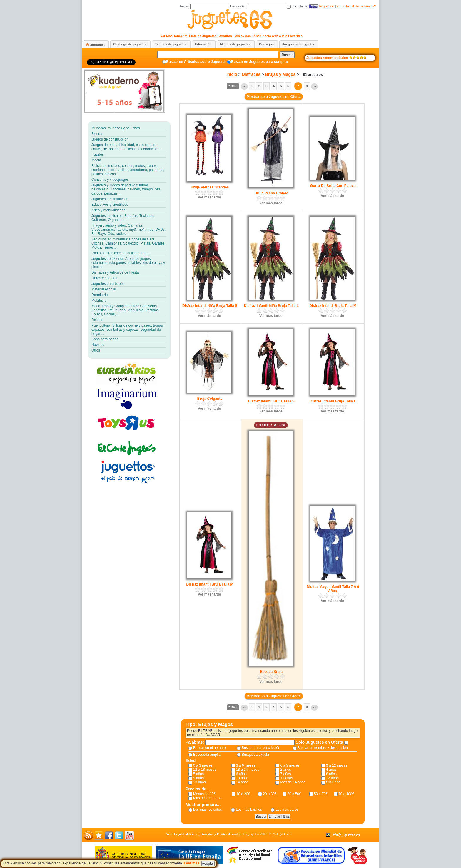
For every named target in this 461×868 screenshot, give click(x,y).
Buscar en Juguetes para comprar (260, 62)
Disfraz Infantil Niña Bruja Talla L (271, 306)
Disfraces (251, 74)
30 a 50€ (294, 794)
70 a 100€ (346, 794)
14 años (242, 782)
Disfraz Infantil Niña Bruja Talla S (210, 306)
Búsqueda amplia (207, 755)
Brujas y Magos (280, 74)
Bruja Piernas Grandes (210, 187)
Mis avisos (243, 36)
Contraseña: (258, 6)
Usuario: (204, 6)
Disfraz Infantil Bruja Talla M (333, 306)
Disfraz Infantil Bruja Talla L (333, 401)
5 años (198, 774)
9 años (198, 778)
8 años (331, 774)
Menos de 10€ (204, 794)
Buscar (287, 55)
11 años (287, 778)
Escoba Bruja (271, 672)
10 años (242, 778)
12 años (332, 778)
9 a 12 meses (337, 765)
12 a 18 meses (205, 770)
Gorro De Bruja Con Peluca (333, 186)
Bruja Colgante (210, 399)
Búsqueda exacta (255, 755)
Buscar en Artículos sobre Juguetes (196, 62)
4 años (331, 770)
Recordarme (297, 6)
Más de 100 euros (207, 798)
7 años (285, 774)
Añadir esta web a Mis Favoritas (278, 36)
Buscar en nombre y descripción (323, 748)
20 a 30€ (270, 794)
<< (244, 87)
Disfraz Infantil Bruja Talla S (271, 401)
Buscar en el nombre (209, 748)
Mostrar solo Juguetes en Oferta (274, 97)
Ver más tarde (209, 197)
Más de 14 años (293, 782)
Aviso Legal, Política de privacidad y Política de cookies (204, 834)
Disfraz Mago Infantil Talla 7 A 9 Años (333, 589)
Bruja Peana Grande (271, 193)
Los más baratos (249, 810)
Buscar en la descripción (261, 748)
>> (314, 87)
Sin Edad (333, 782)
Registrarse (327, 6)
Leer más (192, 863)
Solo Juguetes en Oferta (320, 742)
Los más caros (287, 810)
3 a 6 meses (246, 765)
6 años (241, 774)
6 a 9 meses (290, 765)
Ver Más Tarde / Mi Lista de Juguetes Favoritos (196, 36)
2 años (285, 770)
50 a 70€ (321, 794)
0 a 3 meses (203, 765)
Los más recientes (207, 810)
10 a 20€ (243, 794)
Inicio (232, 74)
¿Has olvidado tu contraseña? (356, 6)
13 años (199, 782)
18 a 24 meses (248, 770)
